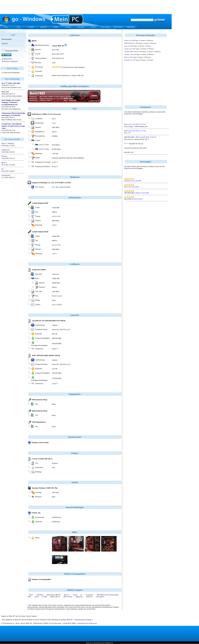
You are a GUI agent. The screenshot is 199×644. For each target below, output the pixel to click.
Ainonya (4, 156)
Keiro (126, 46)
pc (81, 595)
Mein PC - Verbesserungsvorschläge (79, 620)
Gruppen (31, 27)
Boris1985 (56, 50)
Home (6, 27)
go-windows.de (92, 623)
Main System (68, 597)
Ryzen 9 (4, 162)
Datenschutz (118, 27)
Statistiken (81, 27)
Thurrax (126, 40)
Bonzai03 (127, 60)
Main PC (89, 597)
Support (34, 616)
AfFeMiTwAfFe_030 (130, 52)
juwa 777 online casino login (11, 83)
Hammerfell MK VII (54, 595)
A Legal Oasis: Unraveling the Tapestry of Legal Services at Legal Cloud (13, 126)
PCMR (44, 597)
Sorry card (5, 92)
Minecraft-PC (55, 597)
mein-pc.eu (90, 643)
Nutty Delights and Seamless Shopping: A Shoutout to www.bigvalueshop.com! (11, 102)
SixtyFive (127, 49)
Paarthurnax (6, 175)
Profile (56, 27)
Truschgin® (100, 597)
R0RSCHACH (128, 43)
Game (37, 597)
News (19, 27)
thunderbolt (6, 150)
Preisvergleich (106, 27)
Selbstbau (40, 595)
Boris (31, 595)
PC (3, 169)
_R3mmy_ (127, 54)
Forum (93, 27)
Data (126, 57)
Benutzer (44, 27)
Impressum (131, 27)
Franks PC (90, 595)
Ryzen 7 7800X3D (8, 143)
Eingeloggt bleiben (11, 51)
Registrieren (8, 59)
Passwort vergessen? (11, 61)
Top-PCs (68, 27)
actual (75, 595)
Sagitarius (79, 597)
